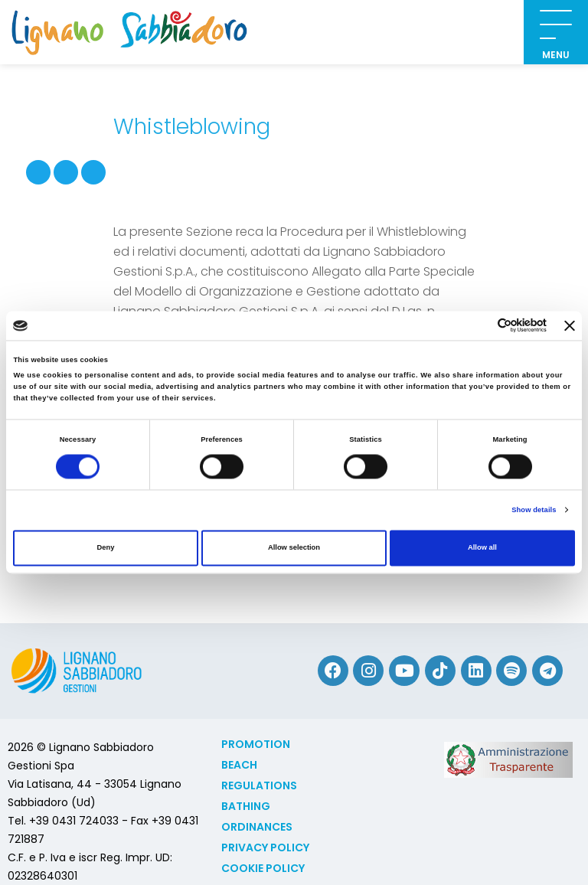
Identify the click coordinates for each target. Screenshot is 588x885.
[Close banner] (570, 325)
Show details (534, 510)
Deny (106, 548)
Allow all (482, 548)
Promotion (256, 744)
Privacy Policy (265, 847)
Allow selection (294, 548)
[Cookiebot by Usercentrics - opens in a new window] (480, 326)
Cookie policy (263, 868)
